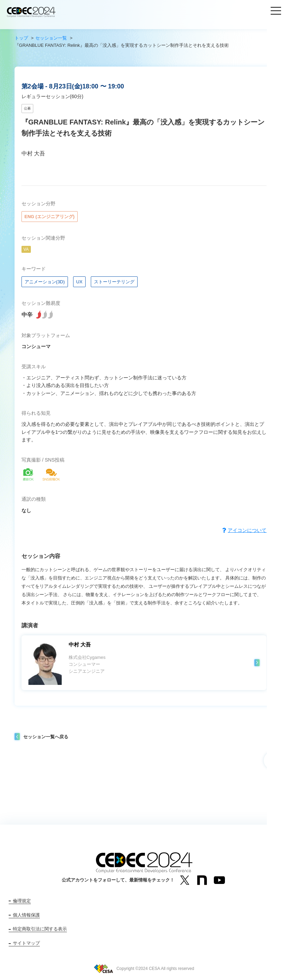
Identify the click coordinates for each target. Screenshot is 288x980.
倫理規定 (22, 901)
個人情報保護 (26, 915)
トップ (21, 38)
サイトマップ (26, 943)
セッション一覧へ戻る (46, 737)
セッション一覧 (51, 38)
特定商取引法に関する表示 (40, 929)
